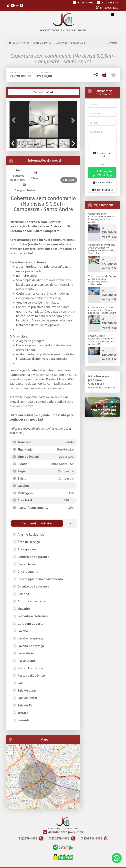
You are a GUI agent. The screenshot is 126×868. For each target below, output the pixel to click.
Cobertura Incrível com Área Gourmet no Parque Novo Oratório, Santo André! (102, 249)
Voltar (112, 43)
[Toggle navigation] (113, 15)
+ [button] (11, 748)
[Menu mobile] (63, 22)
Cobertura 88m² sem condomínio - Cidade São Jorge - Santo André (102, 310)
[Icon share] (9, 5)
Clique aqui (95, 384)
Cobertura (62, 43)
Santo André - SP (42, 43)
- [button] (11, 753)
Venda (26, 43)
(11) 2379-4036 (110, 2)
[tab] (20, 92)
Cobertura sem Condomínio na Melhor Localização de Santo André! (102, 218)
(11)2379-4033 (85, 2)
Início (14, 43)
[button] (15, 120)
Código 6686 (78, 43)
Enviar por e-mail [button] (102, 155)
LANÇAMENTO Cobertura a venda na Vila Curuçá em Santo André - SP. (101, 340)
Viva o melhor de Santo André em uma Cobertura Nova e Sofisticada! (102, 280)
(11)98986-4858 (109, 8)
